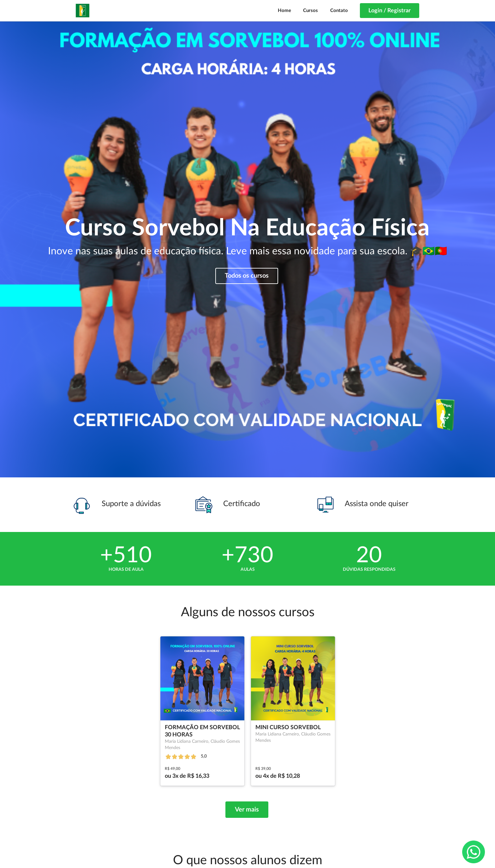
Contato (339, 11)
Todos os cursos (247, 276)
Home (284, 11)
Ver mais (247, 810)
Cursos (310, 11)
